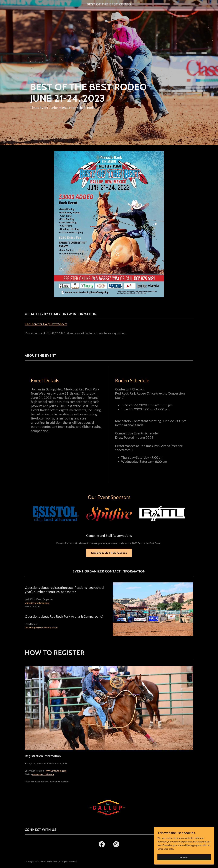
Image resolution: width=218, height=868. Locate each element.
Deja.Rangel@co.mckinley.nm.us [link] (41, 627)
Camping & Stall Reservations (109, 553)
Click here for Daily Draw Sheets (46, 324)
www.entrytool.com (56, 771)
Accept (184, 857)
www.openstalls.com (43, 774)
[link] (109, 4)
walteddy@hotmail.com (37, 603)
